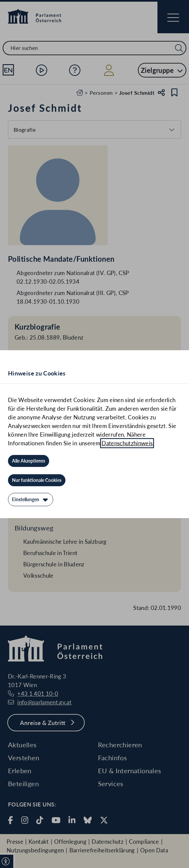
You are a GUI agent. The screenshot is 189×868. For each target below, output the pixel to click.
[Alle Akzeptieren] (29, 461)
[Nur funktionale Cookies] (37, 480)
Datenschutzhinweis (127, 443)
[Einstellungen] (31, 500)
